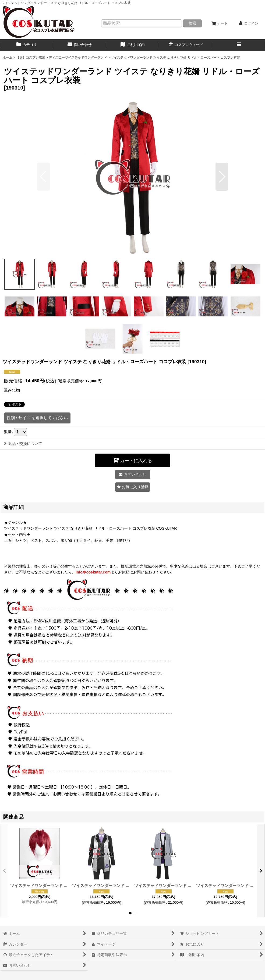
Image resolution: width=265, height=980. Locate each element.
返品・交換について (23, 444)
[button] (238, 45)
